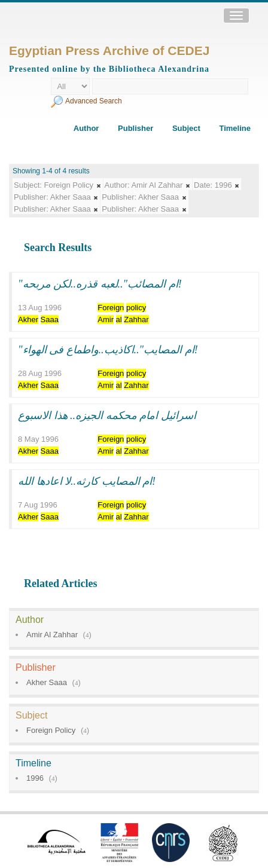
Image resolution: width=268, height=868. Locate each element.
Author (86, 128)
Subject (186, 128)
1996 (35, 778)
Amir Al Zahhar (52, 635)
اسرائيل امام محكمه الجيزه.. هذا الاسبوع (107, 415)
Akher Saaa (47, 682)
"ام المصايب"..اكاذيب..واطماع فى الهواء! (108, 350)
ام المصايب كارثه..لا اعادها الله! (87, 481)
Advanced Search (94, 101)
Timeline (235, 128)
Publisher (135, 128)
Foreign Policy (51, 730)
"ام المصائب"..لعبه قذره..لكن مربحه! (100, 284)
